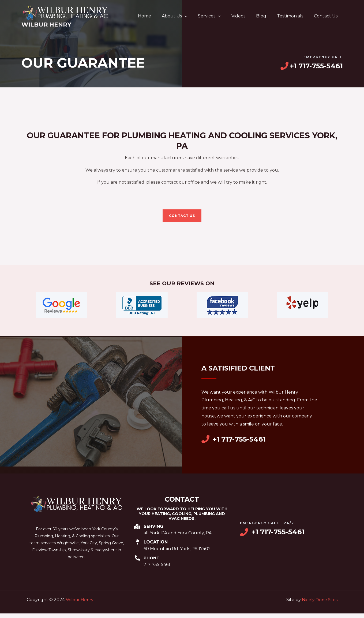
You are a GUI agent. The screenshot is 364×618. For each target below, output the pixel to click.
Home (158, 16)
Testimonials (293, 16)
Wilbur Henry (46, 25)
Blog (267, 16)
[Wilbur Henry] (66, 12)
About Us (184, 16)
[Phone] (137, 563)
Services (216, 16)
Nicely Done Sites (319, 604)
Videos (246, 16)
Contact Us (327, 16)
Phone (151, 563)
